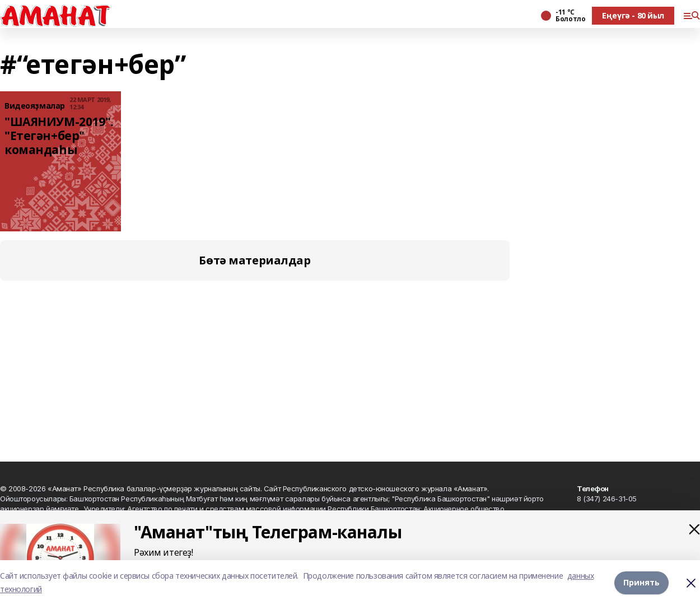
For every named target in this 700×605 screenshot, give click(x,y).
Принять (641, 582)
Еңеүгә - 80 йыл (633, 15)
